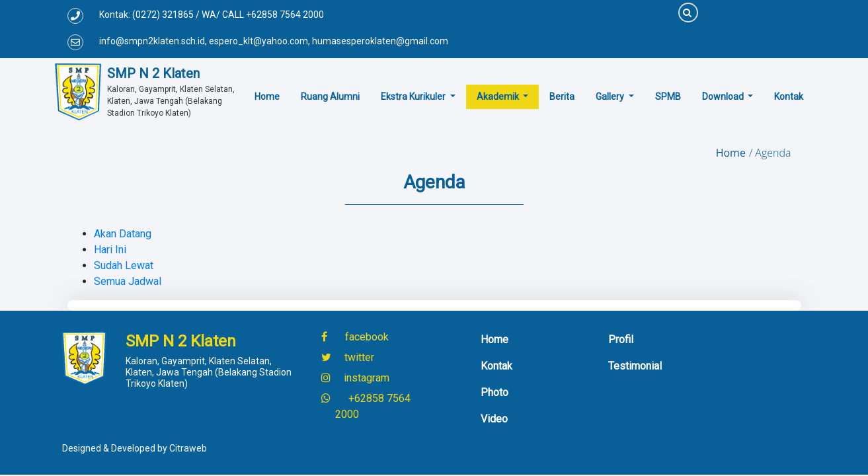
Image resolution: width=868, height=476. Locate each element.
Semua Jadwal (128, 281)
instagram (365, 378)
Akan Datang (123, 234)
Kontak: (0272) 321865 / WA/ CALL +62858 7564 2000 (212, 15)
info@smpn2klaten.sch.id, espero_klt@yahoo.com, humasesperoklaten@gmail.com (274, 41)
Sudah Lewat (124, 265)
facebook (366, 337)
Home (731, 153)
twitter (358, 357)
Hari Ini (110, 250)
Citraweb (188, 448)
